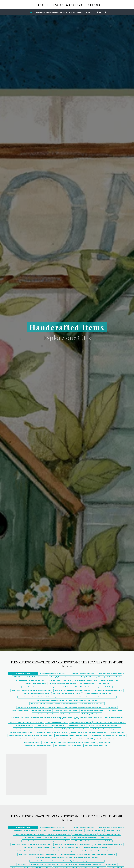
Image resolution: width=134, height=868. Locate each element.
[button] (94, 12)
